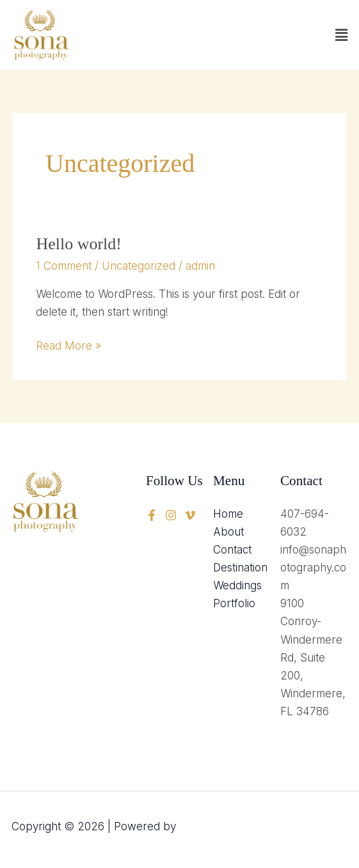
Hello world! (79, 244)
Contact (232, 550)
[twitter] (171, 515)
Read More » (68, 345)
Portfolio (234, 603)
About (228, 532)
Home (228, 514)
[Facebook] (152, 515)
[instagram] (190, 515)
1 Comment (64, 266)
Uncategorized (139, 266)
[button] (342, 35)
